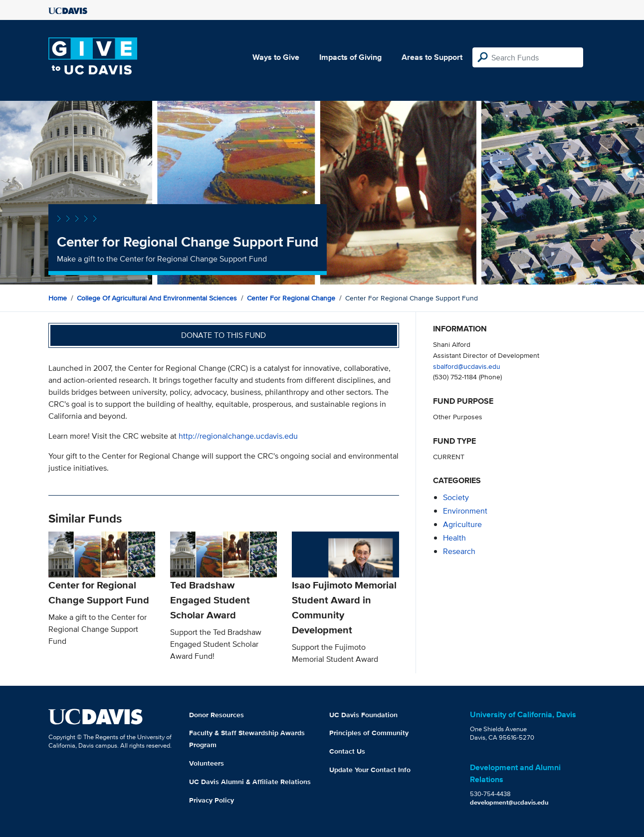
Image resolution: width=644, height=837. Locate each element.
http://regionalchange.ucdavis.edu (238, 436)
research (459, 551)
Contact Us (347, 751)
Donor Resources (216, 715)
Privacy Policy (212, 800)
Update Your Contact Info (370, 770)
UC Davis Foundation (363, 715)
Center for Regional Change (291, 298)
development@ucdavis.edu (509, 802)
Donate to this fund (223, 335)
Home (58, 298)
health (454, 538)
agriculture (462, 524)
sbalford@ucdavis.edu (467, 366)
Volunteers (207, 763)
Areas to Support (432, 57)
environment (465, 511)
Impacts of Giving (350, 57)
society (456, 497)
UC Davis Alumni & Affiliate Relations (250, 782)
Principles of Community (369, 733)
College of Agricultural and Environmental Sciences (157, 298)
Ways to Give (276, 57)
